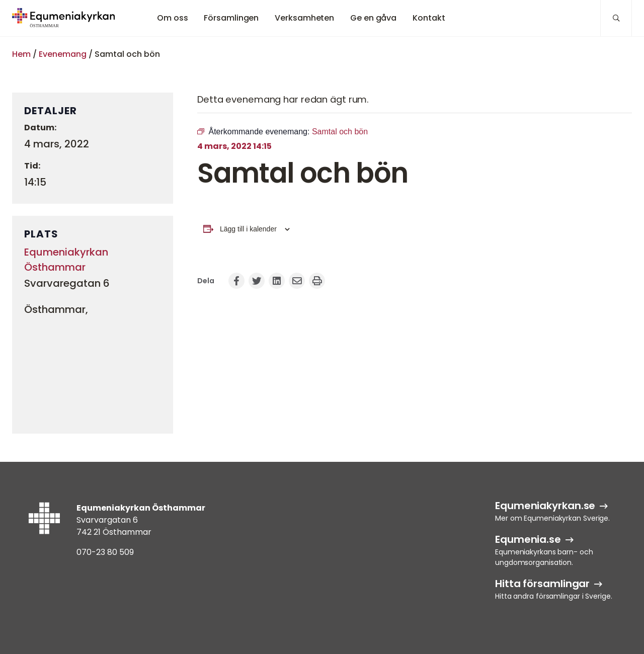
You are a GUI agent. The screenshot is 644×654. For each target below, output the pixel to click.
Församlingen (231, 18)
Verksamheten (304, 18)
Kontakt (429, 18)
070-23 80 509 (105, 552)
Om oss (172, 18)
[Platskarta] (93, 372)
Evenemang (63, 54)
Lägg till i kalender (248, 229)
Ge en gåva (373, 18)
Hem (21, 54)
